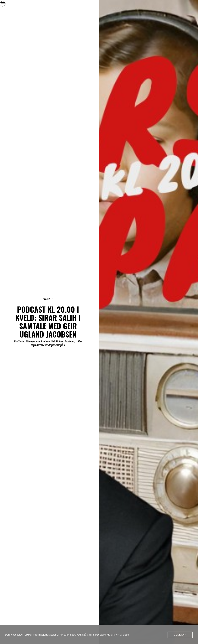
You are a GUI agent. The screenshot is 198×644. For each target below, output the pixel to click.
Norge (48, 299)
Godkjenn (180, 635)
